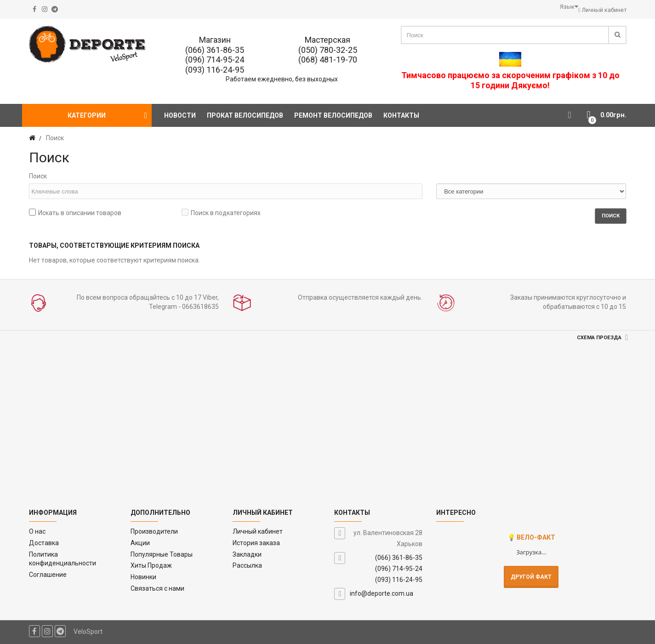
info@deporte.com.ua (382, 593)
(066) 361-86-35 (215, 50)
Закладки (247, 554)
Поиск (38, 176)
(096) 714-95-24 (215, 60)
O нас (37, 531)
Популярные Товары (162, 554)
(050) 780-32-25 (328, 50)
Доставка (44, 543)
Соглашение (48, 575)
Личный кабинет (258, 531)
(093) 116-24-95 (215, 70)
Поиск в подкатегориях (221, 213)
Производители (154, 531)
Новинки (143, 577)
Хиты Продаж (151, 565)
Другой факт (531, 577)
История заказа (256, 543)
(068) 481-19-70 (328, 60)
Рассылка (247, 565)
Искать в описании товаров (75, 213)
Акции (140, 543)
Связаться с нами (157, 588)
